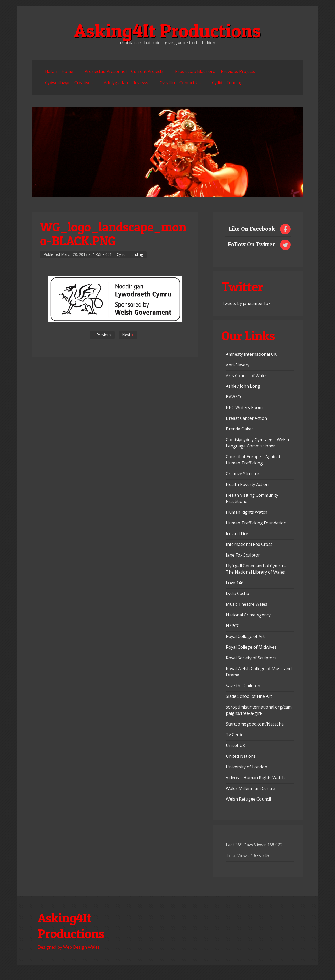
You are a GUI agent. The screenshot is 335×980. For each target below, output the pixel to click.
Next (126, 335)
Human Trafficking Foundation (256, 523)
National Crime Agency (248, 615)
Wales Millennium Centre (250, 788)
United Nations (241, 756)
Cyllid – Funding (227, 83)
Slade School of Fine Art (249, 696)
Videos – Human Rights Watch (255, 778)
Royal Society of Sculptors (251, 658)
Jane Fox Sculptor (243, 555)
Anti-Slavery (238, 365)
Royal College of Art (245, 636)
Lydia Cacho (238, 593)
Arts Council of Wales (247, 376)
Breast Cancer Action (246, 418)
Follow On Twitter (251, 244)
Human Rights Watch (247, 512)
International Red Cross (249, 544)
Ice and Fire (237, 534)
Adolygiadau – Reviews (126, 83)
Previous (104, 335)
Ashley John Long (243, 386)
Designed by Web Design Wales (69, 947)
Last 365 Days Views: (247, 845)
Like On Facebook (252, 229)
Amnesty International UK (251, 354)
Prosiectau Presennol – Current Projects (124, 71)
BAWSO (233, 397)
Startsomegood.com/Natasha (255, 724)
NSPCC (233, 626)
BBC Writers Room (244, 407)
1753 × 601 (102, 254)
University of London (247, 767)
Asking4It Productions (167, 31)
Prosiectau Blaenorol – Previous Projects (215, 71)
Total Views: (238, 856)
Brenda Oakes (240, 429)
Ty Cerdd (235, 735)
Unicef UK (236, 745)
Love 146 (235, 583)
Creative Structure (244, 474)
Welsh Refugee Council (248, 799)
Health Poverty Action (247, 484)
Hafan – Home (59, 71)
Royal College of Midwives (251, 647)
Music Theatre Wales (247, 604)
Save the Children (243, 686)
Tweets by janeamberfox (246, 303)
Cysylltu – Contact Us (180, 83)
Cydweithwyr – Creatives (69, 83)
